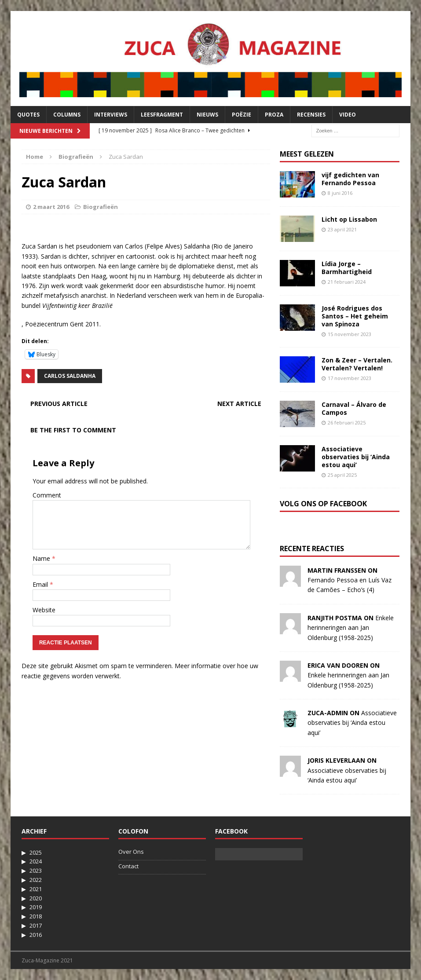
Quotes (28, 115)
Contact (128, 866)
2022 (36, 880)
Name (42, 558)
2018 (36, 916)
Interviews (111, 115)
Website (44, 610)
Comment (47, 495)
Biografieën (101, 207)
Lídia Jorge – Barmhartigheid (347, 268)
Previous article (59, 404)
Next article (239, 404)
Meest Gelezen (307, 154)
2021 (36, 889)
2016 (36, 935)
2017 (36, 925)
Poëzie (242, 115)
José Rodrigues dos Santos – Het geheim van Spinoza (355, 316)
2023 (36, 870)
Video (348, 115)
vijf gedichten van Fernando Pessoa (350, 179)
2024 (36, 861)
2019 (36, 907)
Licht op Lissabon (349, 219)
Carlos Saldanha (70, 376)
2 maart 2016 (51, 207)
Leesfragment (162, 115)
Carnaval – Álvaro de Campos (354, 408)
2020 (36, 898)
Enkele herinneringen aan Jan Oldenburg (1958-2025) (351, 628)
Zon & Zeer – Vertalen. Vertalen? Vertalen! (357, 364)
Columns (67, 115)
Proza (274, 115)
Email (41, 584)
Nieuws (207, 115)
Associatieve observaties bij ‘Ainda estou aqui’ (356, 457)
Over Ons (131, 852)
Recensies (311, 115)
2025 (36, 852)
